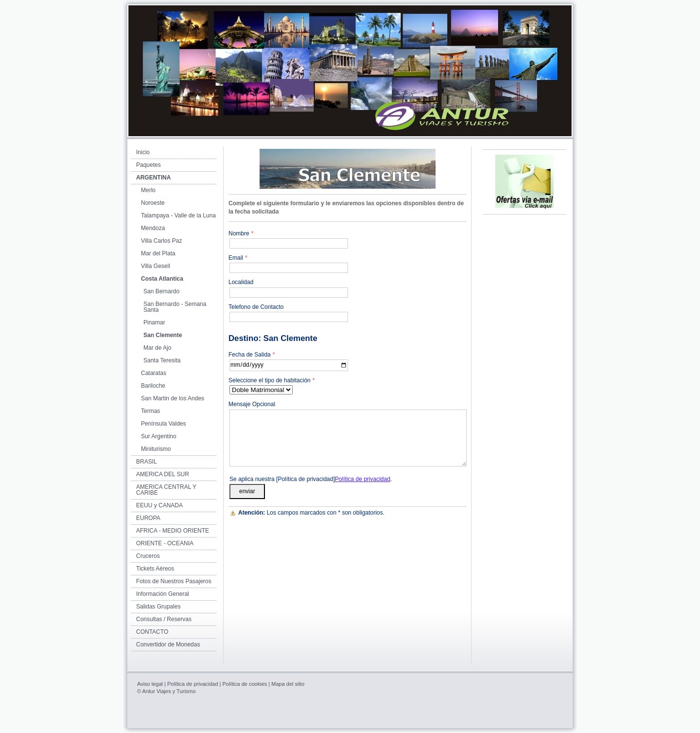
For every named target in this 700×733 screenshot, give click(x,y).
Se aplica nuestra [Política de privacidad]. (311, 479)
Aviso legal (150, 684)
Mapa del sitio (288, 684)
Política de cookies (245, 684)
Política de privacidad (363, 479)
